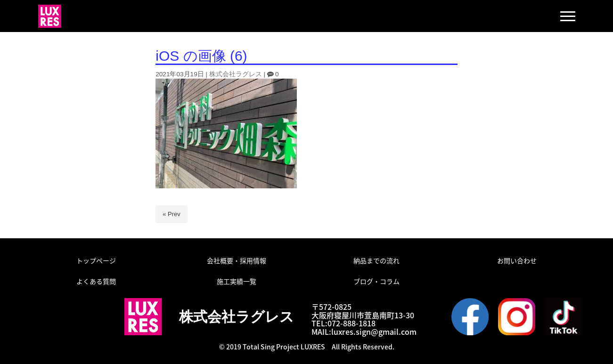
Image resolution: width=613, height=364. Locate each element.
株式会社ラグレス (236, 74)
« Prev (172, 214)
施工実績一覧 (237, 281)
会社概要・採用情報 (237, 260)
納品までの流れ (376, 260)
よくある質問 (96, 281)
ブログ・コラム (376, 281)
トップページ (96, 260)
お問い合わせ (517, 260)
